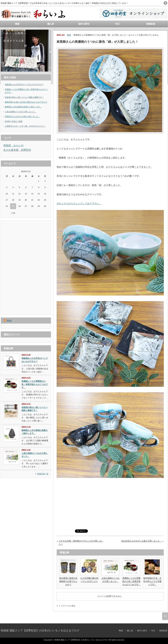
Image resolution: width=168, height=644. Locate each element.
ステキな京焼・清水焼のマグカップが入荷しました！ (81, 543)
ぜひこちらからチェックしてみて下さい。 (79, 203)
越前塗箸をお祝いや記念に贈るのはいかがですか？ (26, 102)
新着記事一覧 (43, 474)
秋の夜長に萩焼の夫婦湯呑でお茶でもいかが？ (68, 581)
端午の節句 (84, 24)
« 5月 (13, 213)
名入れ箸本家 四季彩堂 (17, 150)
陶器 (17, 24)
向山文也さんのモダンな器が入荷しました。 (141, 541)
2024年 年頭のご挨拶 (14, 121)
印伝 (117, 24)
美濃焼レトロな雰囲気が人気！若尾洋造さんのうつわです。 (131, 581)
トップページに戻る (67, 606)
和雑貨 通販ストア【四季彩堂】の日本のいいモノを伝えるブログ (40, 631)
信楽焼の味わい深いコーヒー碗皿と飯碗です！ (24, 97)
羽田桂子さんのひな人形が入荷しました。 (22, 116)
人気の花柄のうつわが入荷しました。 (21, 112)
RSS (9, 321)
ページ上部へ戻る (165, 616)
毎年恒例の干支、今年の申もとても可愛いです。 (152, 581)
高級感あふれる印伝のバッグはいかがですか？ (24, 84)
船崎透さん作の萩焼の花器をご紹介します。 (23, 107)
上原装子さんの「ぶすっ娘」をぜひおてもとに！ (25, 126)
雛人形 (51, 24)
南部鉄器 (151, 24)
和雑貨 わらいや (13, 145)
